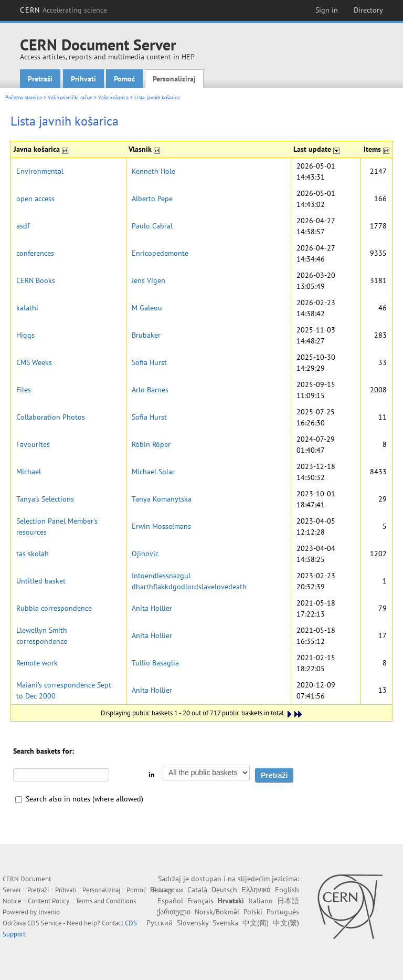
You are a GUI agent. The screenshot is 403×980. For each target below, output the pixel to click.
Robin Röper (151, 444)
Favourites (33, 444)
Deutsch (224, 890)
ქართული (173, 912)
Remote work (37, 663)
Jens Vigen (149, 280)
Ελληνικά (256, 890)
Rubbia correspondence (54, 608)
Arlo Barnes (150, 390)
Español (170, 901)
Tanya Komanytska (162, 499)
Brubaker (146, 335)
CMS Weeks (34, 362)
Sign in (327, 10)
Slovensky (193, 923)
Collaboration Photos (51, 417)
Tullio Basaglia (155, 663)
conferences (35, 253)
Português (283, 912)
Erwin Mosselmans (161, 526)
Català (197, 890)
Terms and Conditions (106, 901)
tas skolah (33, 554)
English (287, 890)
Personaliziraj (174, 79)
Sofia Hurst (149, 362)
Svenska (225, 923)
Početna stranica (24, 97)
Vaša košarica (113, 97)
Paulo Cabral (152, 226)
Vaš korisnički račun (70, 97)
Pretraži (40, 79)
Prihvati (83, 79)
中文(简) (256, 923)
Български (167, 890)
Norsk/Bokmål (217, 912)
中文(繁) (286, 923)
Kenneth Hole (153, 171)
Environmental (40, 171)
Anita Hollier (152, 608)
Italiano (261, 901)
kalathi (27, 308)
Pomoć (124, 79)
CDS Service (45, 923)
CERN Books (36, 280)
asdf (23, 226)
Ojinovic (145, 554)
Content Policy (49, 901)
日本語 (288, 901)
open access (35, 199)
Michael (29, 472)
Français (200, 901)
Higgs (25, 335)
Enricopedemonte (160, 253)
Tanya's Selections (45, 499)
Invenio (49, 912)
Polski (253, 912)
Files (24, 390)
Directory (368, 10)
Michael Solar (153, 472)
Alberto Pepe (152, 199)
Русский (160, 923)
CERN (63, 10)
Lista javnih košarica (157, 97)
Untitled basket (41, 581)
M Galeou (147, 308)
